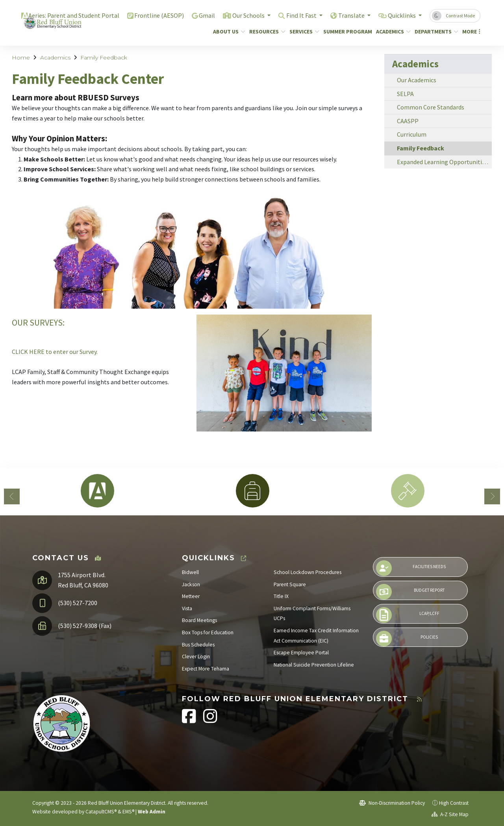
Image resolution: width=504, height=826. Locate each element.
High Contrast (454, 803)
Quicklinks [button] (401, 15)
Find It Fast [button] (296, 15)
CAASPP (408, 121)
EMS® (128, 812)
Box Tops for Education (208, 632)
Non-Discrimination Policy (392, 803)
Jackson (191, 584)
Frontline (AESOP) (149, 15)
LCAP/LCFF (408, 615)
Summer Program (345, 31)
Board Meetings (199, 620)
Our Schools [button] (241, 15)
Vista (187, 608)
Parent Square (290, 584)
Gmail (198, 15)
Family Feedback (104, 57)
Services (303, 31)
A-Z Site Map (450, 814)
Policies (407, 639)
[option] (97, 491)
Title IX (281, 596)
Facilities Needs (411, 568)
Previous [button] (12, 496)
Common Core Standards (431, 107)
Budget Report (410, 592)
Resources (265, 31)
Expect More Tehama (206, 669)
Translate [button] (348, 15)
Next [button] (492, 496)
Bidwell (190, 572)
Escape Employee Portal (301, 653)
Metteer (191, 596)
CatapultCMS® (101, 812)
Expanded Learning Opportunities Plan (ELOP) (444, 162)
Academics (391, 31)
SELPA (405, 94)
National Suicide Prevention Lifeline (314, 665)
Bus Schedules (198, 645)
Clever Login (196, 657)
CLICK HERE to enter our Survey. (55, 352)
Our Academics (417, 80)
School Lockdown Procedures (308, 572)
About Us (227, 31)
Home (21, 57)
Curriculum (412, 134)
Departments (434, 31)
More (470, 31)
